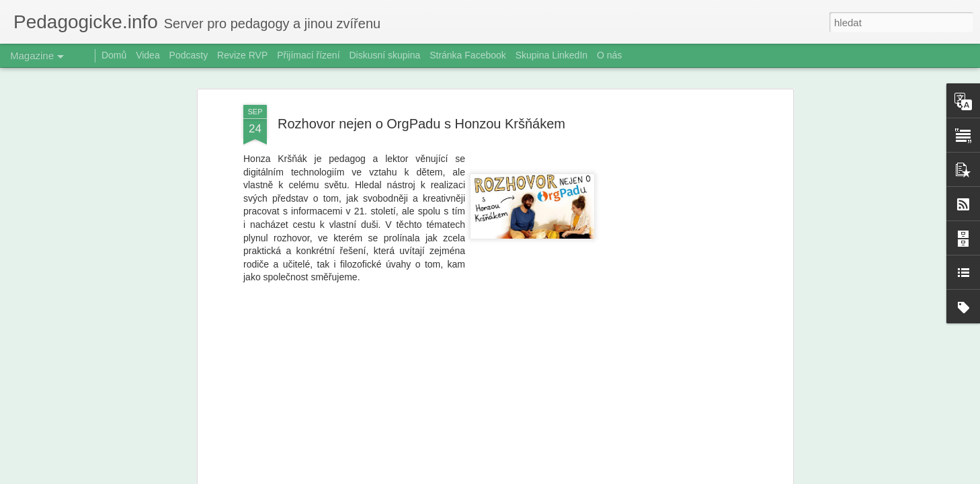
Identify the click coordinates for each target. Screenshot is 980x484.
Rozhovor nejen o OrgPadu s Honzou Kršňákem (421, 124)
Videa (148, 55)
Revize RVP (242, 55)
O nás (609, 55)
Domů (114, 55)
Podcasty (189, 55)
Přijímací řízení (308, 55)
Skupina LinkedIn (552, 55)
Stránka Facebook (468, 55)
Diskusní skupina (384, 55)
